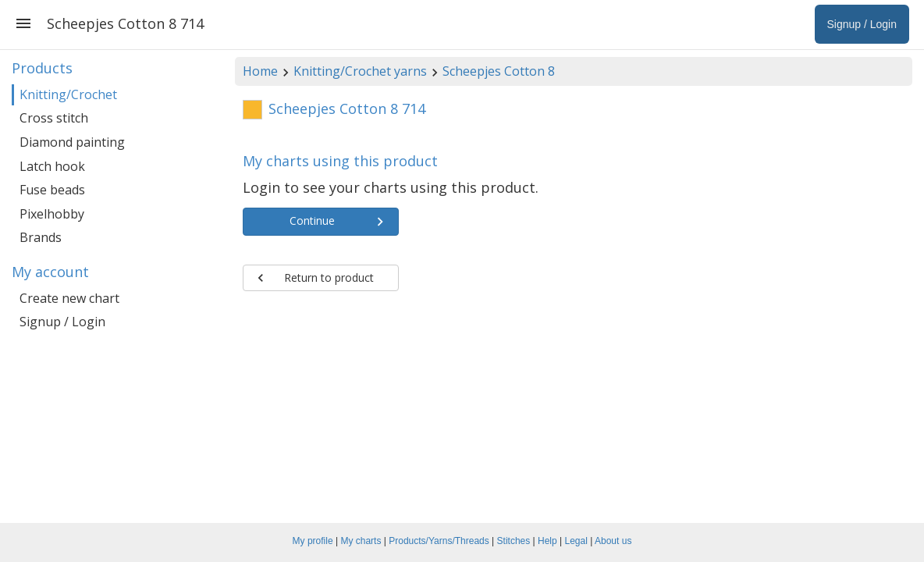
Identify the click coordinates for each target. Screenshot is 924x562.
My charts (361, 541)
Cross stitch (54, 118)
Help (547, 541)
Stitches (514, 541)
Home (260, 71)
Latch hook (52, 166)
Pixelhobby (52, 214)
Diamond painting (72, 142)
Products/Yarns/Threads (439, 541)
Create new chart (69, 298)
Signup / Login (62, 322)
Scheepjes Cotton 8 (499, 71)
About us (613, 541)
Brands (41, 237)
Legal (576, 541)
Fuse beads (52, 190)
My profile (313, 541)
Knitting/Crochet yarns (360, 71)
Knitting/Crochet (68, 94)
